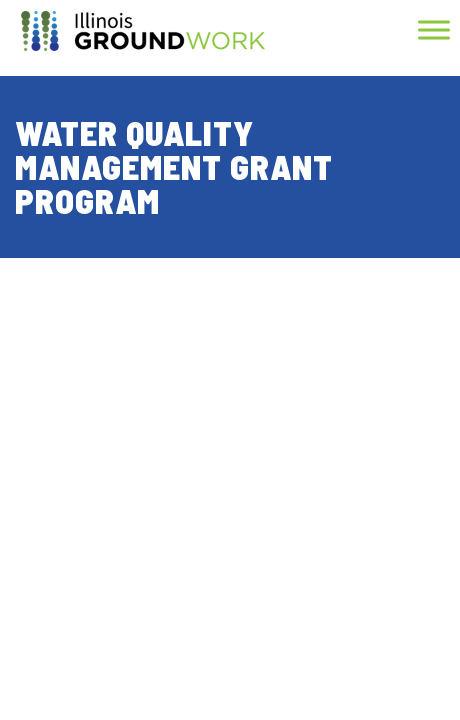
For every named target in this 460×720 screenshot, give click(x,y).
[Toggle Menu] (434, 29)
